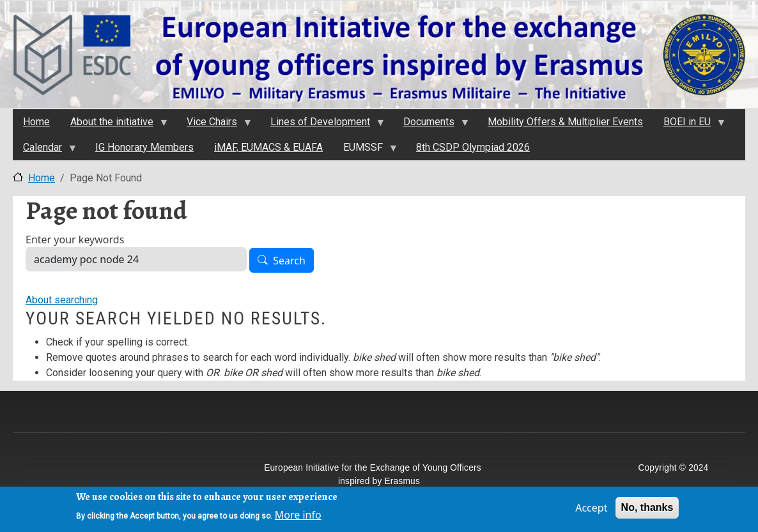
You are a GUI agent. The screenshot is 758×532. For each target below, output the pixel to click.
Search (289, 261)
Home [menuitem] (36, 122)
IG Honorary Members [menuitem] (144, 147)
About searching (62, 300)
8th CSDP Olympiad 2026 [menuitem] (473, 147)
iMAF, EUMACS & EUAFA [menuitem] (268, 147)
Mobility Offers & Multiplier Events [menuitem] (565, 122)
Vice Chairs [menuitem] (214, 125)
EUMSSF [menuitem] (365, 151)
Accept (591, 511)
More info (298, 518)
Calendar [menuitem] (44, 151)
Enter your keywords (75, 239)
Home (42, 178)
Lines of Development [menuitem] (322, 125)
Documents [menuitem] (431, 125)
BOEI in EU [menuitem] (689, 125)
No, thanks (647, 511)
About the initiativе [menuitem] (114, 125)
